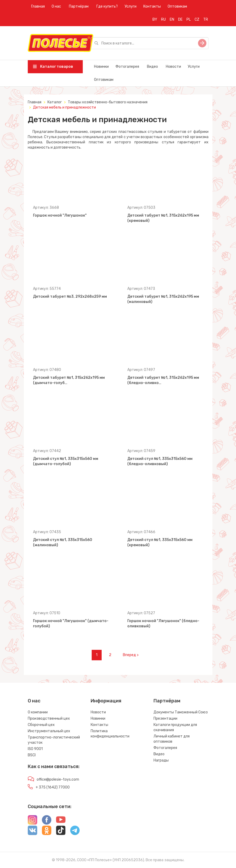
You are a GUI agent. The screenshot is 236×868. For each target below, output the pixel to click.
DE (180, 19)
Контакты (152, 6)
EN (172, 19)
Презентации (165, 718)
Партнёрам (79, 6)
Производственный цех (49, 718)
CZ (197, 19)
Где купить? (107, 6)
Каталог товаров (53, 67)
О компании (38, 712)
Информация (106, 701)
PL (189, 19)
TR (206, 19)
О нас (56, 6)
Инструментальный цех (49, 731)
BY (155, 19)
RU (163, 19)
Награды (161, 760)
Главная (38, 6)
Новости (173, 67)
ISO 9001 (35, 749)
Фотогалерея (127, 67)
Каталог (55, 102)
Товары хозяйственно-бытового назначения (108, 102)
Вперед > (131, 655)
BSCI (32, 755)
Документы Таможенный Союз (181, 712)
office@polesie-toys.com (58, 779)
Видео (152, 67)
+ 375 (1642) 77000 (53, 787)
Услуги (131, 6)
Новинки (101, 67)
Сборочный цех (41, 725)
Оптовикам (177, 6)
